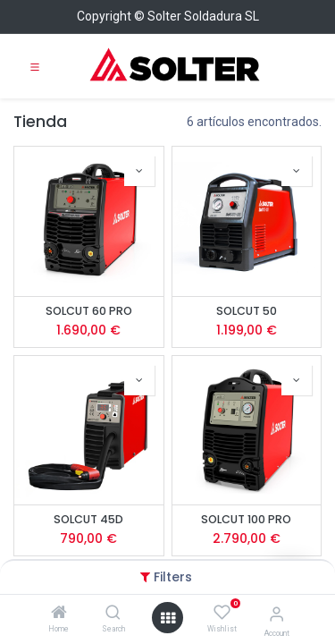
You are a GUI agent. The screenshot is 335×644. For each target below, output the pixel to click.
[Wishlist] (222, 613)
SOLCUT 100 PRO (246, 519)
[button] (139, 171)
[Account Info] (276, 614)
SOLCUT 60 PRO (89, 311)
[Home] (59, 614)
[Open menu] (168, 618)
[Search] (113, 614)
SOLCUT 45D (88, 519)
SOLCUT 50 (247, 311)
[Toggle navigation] (35, 66)
